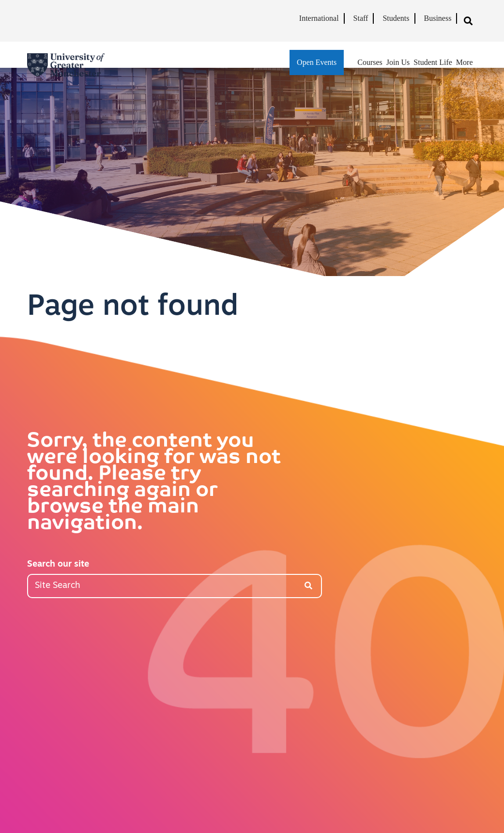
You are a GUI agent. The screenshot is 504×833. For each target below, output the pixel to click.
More (465, 62)
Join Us (398, 62)
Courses (370, 62)
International (319, 18)
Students (396, 18)
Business (438, 18)
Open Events (317, 62)
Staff (361, 18)
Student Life (433, 62)
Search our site (58, 564)
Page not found (133, 308)
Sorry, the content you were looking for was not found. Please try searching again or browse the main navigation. (154, 483)
